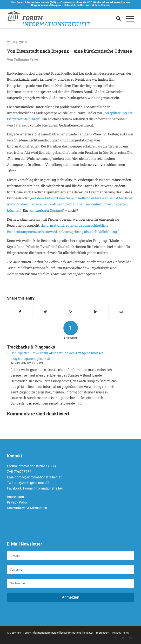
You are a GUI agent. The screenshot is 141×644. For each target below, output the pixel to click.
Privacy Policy (17, 502)
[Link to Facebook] (116, 638)
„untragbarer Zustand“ (47, 210)
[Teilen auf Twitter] (45, 312)
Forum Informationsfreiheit (43, 488)
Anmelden (70, 597)
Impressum (15, 497)
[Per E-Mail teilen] (121, 312)
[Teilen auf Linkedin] (96, 312)
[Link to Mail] (130, 638)
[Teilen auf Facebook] (20, 312)
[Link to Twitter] (123, 638)
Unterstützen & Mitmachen (27, 508)
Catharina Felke (26, 59)
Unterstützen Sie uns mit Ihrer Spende (87, 5)
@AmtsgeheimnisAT (34, 483)
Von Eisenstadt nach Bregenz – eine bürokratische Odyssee (70, 51)
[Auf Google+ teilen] (71, 312)
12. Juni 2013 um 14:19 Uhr (27, 363)
